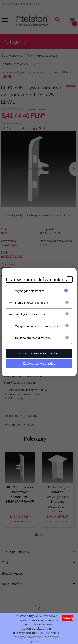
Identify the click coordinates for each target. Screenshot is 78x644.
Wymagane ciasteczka (30, 291)
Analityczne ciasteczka (30, 314)
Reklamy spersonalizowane (33, 338)
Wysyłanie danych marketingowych (38, 326)
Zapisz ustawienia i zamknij (39, 353)
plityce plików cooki (30, 637)
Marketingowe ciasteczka (32, 303)
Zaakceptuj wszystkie (39, 363)
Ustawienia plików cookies (36, 279)
